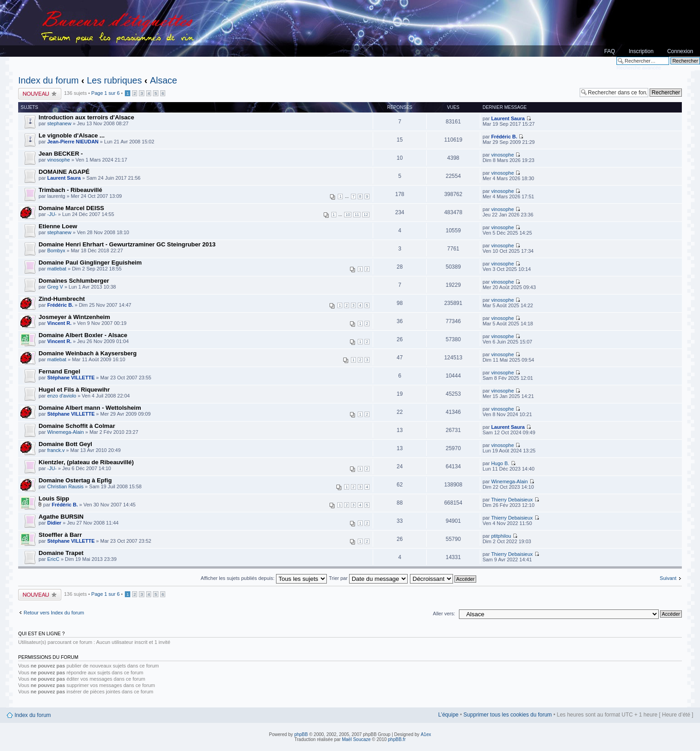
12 (366, 215)
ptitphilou (501, 536)
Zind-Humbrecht (62, 299)
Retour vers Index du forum (54, 613)
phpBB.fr (397, 739)
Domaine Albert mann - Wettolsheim (90, 408)
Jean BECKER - (61, 154)
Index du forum (48, 80)
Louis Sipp (54, 498)
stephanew (59, 123)
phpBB (301, 734)
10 (348, 215)
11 (357, 215)
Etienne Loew (58, 226)
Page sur (105, 93)
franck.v (56, 450)
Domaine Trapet (61, 553)
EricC (53, 559)
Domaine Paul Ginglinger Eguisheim (90, 263)
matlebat (57, 269)
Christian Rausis (65, 486)
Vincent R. (59, 323)
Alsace (163, 80)
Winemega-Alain (66, 432)
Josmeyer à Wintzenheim (74, 317)
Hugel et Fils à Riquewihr (74, 390)
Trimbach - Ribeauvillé (70, 190)
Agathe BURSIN (61, 517)
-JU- (52, 214)
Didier (54, 523)
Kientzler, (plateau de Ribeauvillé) (86, 462)
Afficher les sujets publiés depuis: (264, 578)
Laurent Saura (508, 118)
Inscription (641, 51)
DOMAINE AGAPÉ (64, 172)
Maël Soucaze (356, 739)
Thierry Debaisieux (512, 500)
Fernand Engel (59, 371)
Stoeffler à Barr (60, 535)
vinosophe (59, 160)
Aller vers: (444, 614)
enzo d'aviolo (62, 396)
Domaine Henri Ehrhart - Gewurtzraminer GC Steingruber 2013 (127, 244)
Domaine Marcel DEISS (71, 208)
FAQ (610, 51)
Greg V (55, 287)
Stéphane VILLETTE (71, 378)
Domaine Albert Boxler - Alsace (83, 335)
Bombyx (56, 250)
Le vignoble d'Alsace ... (71, 135)
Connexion (680, 51)
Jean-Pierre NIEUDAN (73, 142)
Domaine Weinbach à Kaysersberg (88, 353)
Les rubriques (114, 80)
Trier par (368, 578)
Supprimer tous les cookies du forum (508, 715)
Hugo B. (500, 463)
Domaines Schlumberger (74, 281)
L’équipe (448, 715)
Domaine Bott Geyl (65, 444)
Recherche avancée (639, 68)
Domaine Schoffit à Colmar (77, 426)
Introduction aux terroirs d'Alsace (86, 117)
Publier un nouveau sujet (40, 94)
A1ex (426, 734)
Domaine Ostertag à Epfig (75, 480)
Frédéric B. (504, 137)
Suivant (668, 578)
